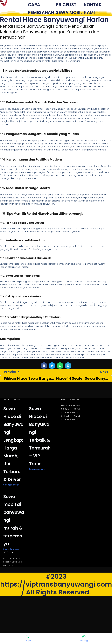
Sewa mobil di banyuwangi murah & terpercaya (14, 559)
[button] (44, 373)
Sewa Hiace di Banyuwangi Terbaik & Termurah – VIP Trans (40, 455)
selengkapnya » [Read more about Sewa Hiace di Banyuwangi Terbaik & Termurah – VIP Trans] (37, 501)
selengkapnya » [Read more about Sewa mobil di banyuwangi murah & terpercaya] (11, 596)
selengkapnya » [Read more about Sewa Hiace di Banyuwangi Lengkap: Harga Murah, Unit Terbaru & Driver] (11, 516)
